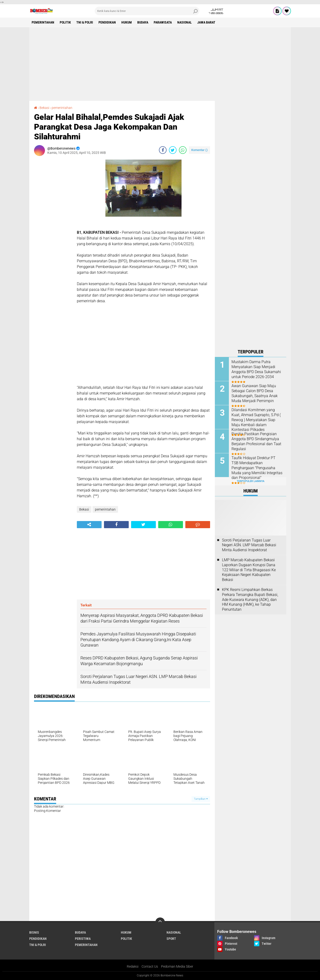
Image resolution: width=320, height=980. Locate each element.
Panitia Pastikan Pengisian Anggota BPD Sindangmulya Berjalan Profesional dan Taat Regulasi (256, 441)
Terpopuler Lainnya (251, 481)
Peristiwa (83, 939)
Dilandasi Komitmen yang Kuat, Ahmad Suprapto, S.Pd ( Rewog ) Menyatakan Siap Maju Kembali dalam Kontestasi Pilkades (256, 420)
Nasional (185, 22)
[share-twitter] (173, 150)
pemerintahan (43, 22)
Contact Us (150, 966)
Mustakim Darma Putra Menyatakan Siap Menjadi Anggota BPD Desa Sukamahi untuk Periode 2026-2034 (256, 369)
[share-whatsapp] (183, 150)
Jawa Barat (206, 22)
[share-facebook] (163, 150)
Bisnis (34, 932)
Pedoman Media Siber (177, 966)
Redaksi (133, 966)
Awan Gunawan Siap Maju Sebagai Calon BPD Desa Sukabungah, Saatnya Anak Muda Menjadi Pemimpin (255, 393)
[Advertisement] (160, 64)
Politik (65, 22)
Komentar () (199, 150)
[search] (147, 11)
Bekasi (44, 108)
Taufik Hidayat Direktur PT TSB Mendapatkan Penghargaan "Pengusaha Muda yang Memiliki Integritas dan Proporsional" (257, 468)
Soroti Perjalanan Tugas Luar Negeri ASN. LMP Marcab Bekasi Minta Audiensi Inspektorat (249, 545)
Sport (171, 939)
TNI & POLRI (85, 22)
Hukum (127, 22)
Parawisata (163, 22)
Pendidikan (107, 22)
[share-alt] (89, 525)
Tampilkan (201, 799)
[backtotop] (160, 922)
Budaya (143, 22)
